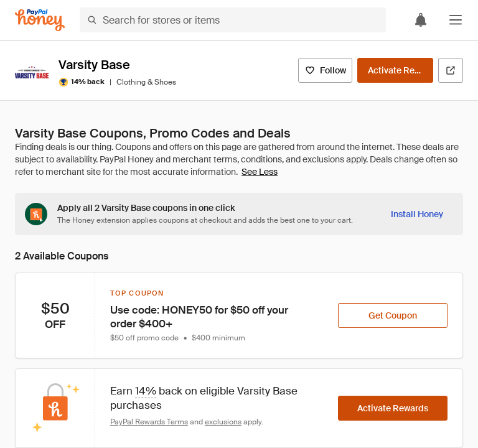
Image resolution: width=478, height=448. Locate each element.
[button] (456, 20)
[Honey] (40, 20)
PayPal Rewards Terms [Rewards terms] (149, 422)
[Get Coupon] (393, 315)
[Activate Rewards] (395, 70)
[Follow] (325, 70)
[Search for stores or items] (233, 20)
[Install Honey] (417, 214)
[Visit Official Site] (451, 70)
